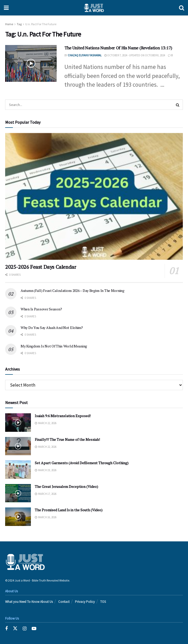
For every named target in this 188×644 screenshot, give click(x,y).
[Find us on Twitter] (15, 629)
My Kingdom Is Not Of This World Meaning (54, 346)
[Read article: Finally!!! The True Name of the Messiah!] (18, 446)
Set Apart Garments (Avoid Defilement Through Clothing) (82, 463)
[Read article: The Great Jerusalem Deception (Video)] (18, 493)
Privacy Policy (85, 602)
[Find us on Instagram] (25, 629)
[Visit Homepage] (94, 8)
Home (9, 24)
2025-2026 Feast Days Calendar (41, 267)
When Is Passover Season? (41, 309)
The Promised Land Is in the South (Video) (69, 510)
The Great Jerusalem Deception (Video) (66, 486)
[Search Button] (182, 8)
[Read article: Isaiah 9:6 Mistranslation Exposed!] (18, 423)
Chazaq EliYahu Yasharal (85, 55)
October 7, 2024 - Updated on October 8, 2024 (135, 55)
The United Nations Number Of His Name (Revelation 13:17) (118, 48)
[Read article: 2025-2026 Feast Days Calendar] (94, 196)
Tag (19, 24)
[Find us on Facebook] (6, 629)
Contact (64, 602)
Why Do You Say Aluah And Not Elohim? (52, 328)
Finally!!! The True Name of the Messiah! (67, 439)
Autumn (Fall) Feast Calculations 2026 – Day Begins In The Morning (72, 290)
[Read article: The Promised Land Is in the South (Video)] (18, 517)
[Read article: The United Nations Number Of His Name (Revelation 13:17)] (31, 63)
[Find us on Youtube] (34, 629)
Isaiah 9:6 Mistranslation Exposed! (63, 416)
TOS (103, 602)
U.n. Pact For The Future (41, 24)
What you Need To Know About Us (29, 602)
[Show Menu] (6, 8)
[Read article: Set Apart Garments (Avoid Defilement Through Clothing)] (18, 470)
